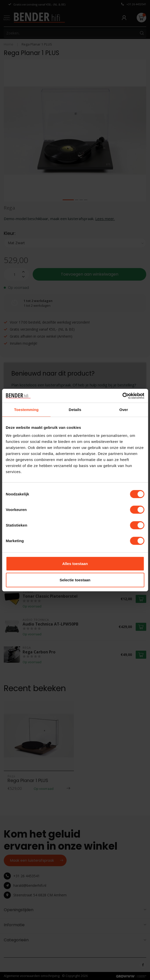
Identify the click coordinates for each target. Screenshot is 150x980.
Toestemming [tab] (26, 410)
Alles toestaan (75, 563)
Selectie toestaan (75, 580)
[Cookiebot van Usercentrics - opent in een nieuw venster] (122, 396)
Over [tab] (124, 410)
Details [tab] (75, 410)
